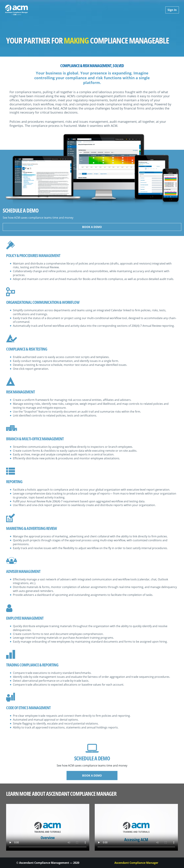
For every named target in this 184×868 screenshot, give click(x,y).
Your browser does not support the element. (48, 827)
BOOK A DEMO (92, 227)
